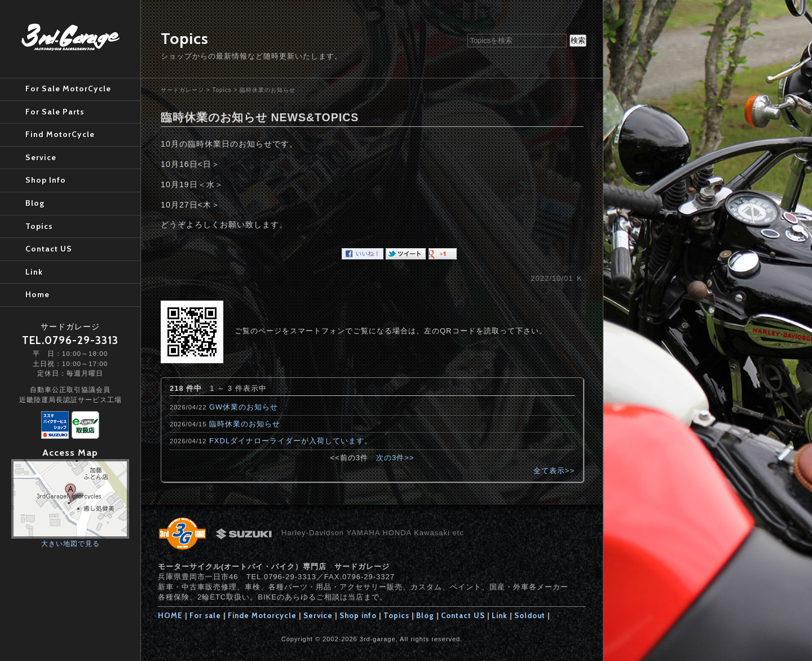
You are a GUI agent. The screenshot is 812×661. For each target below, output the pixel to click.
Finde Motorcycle (262, 615)
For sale (205, 615)
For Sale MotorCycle (68, 89)
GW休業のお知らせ (244, 407)
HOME (170, 615)
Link (500, 615)
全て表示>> (554, 471)
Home (37, 294)
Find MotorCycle (60, 134)
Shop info (358, 615)
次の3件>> (395, 458)
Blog (425, 615)
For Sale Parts (55, 112)
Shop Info (46, 180)
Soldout (530, 615)
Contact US (463, 615)
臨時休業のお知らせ (268, 90)
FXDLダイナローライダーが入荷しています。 (291, 441)
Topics (222, 90)
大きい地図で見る (70, 543)
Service (318, 615)
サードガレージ (182, 90)
